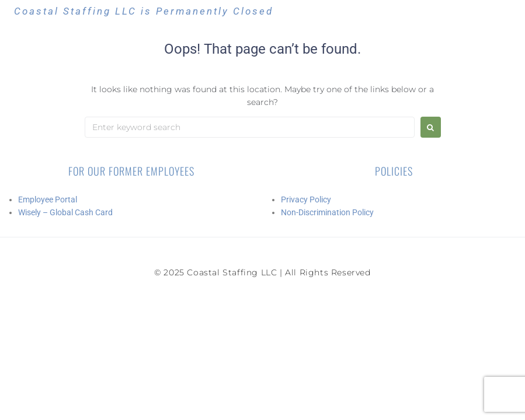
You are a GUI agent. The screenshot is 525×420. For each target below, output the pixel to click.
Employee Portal (48, 199)
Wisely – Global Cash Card (65, 212)
